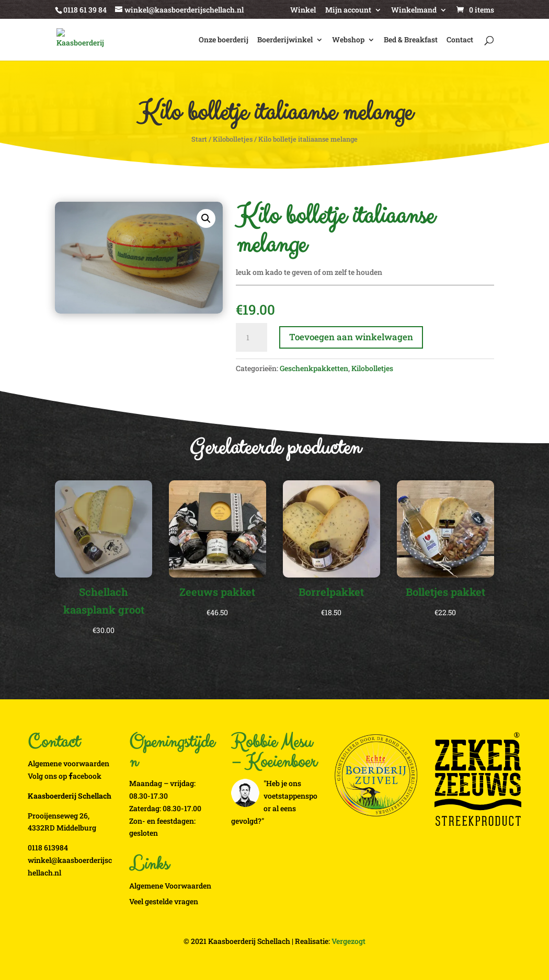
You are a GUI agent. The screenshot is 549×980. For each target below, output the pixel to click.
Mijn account (348, 10)
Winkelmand (414, 10)
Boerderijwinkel (285, 40)
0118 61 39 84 (85, 10)
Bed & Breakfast (411, 40)
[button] (206, 218)
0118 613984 (48, 848)
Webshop (348, 40)
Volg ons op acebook (65, 776)
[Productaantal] (251, 338)
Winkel (303, 10)
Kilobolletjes (233, 139)
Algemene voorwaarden (68, 763)
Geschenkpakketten (314, 368)
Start (199, 139)
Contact (460, 40)
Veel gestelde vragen (164, 901)
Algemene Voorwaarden (170, 886)
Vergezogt (348, 941)
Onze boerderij (224, 40)
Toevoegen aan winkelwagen (351, 337)
